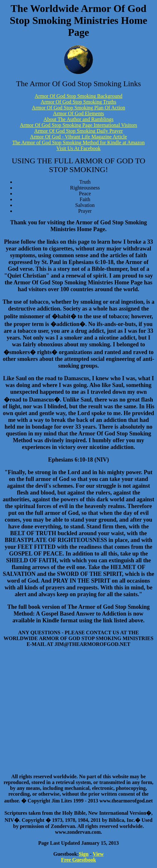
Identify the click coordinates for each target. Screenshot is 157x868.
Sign (84, 854)
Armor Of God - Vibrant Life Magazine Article (78, 137)
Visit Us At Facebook (78, 148)
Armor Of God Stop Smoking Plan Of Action (78, 108)
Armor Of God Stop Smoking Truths (78, 102)
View (98, 854)
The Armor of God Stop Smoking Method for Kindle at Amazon (78, 143)
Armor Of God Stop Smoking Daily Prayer (78, 131)
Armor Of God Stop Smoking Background (78, 96)
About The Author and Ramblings (78, 119)
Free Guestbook (79, 860)
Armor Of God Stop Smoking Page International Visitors (79, 125)
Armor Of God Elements (79, 113)
